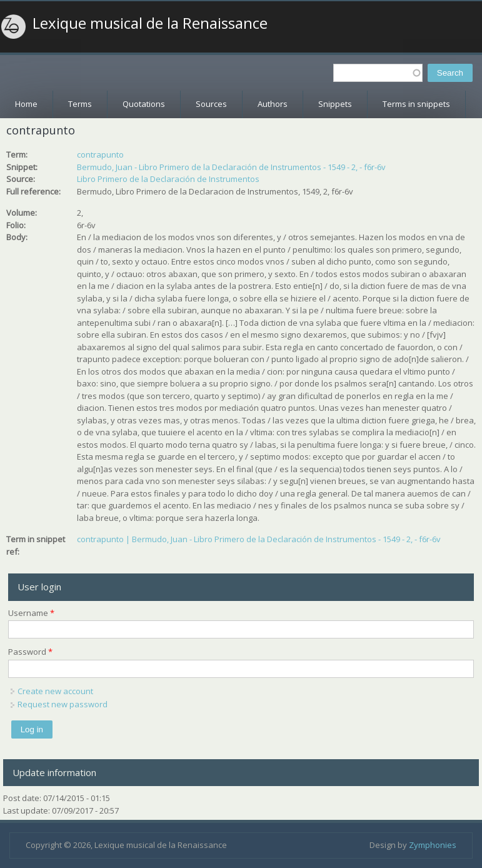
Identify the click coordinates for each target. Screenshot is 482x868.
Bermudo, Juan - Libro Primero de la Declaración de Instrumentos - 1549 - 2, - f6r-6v (231, 167)
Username (31, 613)
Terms (80, 104)
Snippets (335, 104)
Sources (211, 104)
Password (30, 652)
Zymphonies (433, 845)
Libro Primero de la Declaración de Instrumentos (168, 179)
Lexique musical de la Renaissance (150, 23)
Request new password (63, 704)
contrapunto (100, 154)
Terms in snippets (416, 104)
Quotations (144, 104)
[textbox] (378, 73)
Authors (273, 104)
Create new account (55, 691)
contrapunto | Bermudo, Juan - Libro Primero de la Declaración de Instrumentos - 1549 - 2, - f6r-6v (259, 539)
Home (26, 104)
